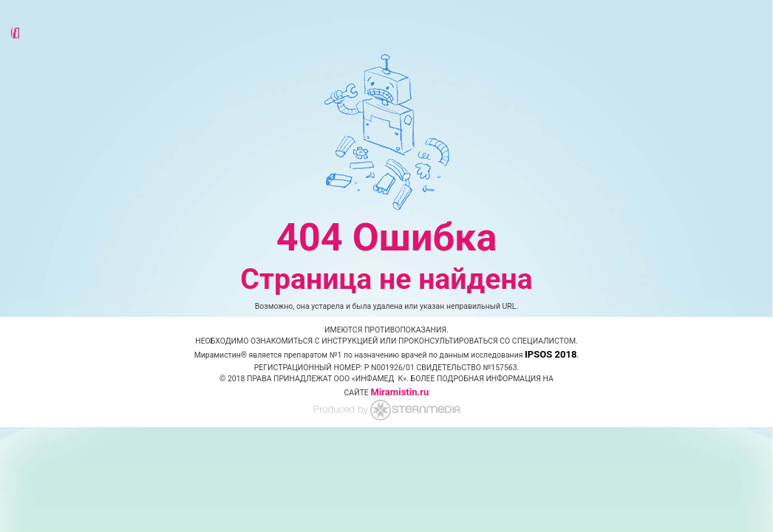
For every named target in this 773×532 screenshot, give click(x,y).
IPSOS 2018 (551, 354)
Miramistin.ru (399, 392)
